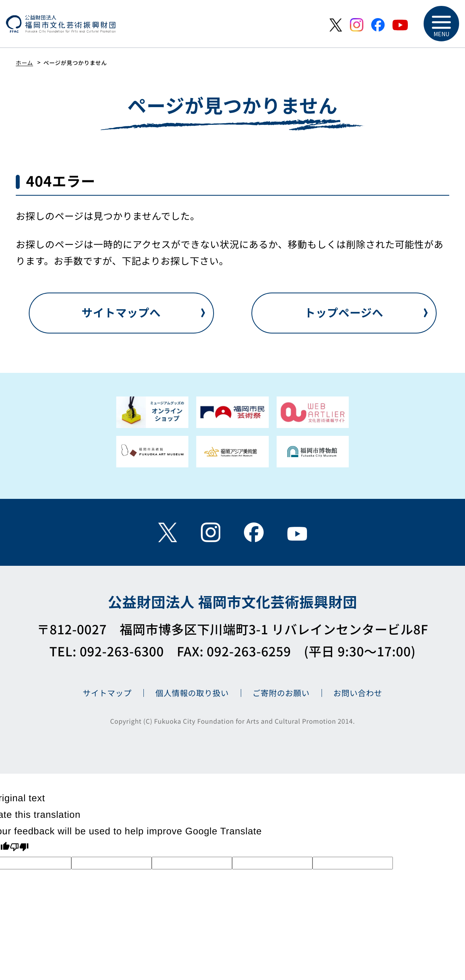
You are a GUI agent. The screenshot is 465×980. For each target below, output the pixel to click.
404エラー (61, 181)
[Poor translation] (19, 848)
